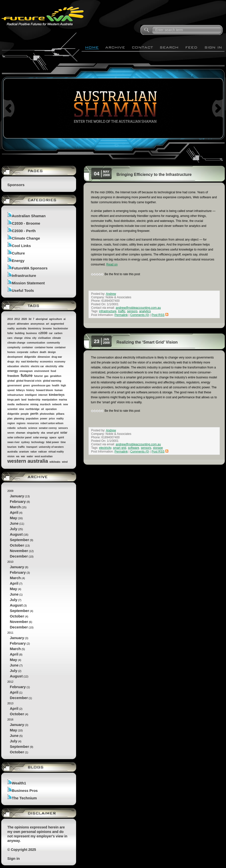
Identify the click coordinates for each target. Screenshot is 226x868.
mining (34, 404)
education (13, 366)
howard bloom (45, 390)
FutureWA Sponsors (30, 268)
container (27, 347)
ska (43, 433)
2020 (24, 319)
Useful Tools (23, 290)
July (14, 529)
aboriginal (42, 319)
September (20, 540)
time (63, 442)
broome (47, 329)
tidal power (53, 442)
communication (36, 343)
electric (25, 366)
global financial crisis (29, 381)
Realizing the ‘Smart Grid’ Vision (147, 342)
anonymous (38, 324)
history (30, 390)
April (14, 512)
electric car (37, 366)
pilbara (60, 414)
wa (18, 456)
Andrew (111, 294)
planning (19, 419)
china (27, 338)
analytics (145, 311)
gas (46, 376)
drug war (57, 357)
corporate (23, 352)
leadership (34, 400)
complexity (14, 347)
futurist (38, 376)
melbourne (22, 404)
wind (65, 462)
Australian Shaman (29, 216)
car (51, 333)
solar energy (40, 437)
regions (21, 423)
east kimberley (30, 362)
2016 (39, 736)
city (34, 338)
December (19, 556)
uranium (24, 452)
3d (30, 319)
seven (11, 433)
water (30, 456)
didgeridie (30, 357)
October (17, 545)
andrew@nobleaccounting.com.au (138, 308)
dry (18, 362)
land (24, 400)
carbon (58, 333)
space (53, 437)
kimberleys (57, 395)
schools (22, 428)
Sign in (14, 858)
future (27, 376)
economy (60, 362)
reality (60, 419)
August (16, 534)
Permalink (121, 315)
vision (11, 456)
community (53, 343)
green (26, 385)
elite (61, 366)
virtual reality (56, 452)
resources (33, 423)
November (19, 551)
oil (43, 409)
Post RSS (160, 315)
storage (158, 448)
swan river (14, 442)
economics (46, 362)
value (34, 452)
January (17, 496)
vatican (43, 452)
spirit (61, 437)
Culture (19, 253)
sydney (25, 442)
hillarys (20, 390)
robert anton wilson (52, 423)
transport (32, 447)
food (53, 371)
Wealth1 (19, 783)
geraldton (56, 376)
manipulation (49, 400)
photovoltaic (47, 414)
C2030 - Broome (26, 223)
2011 (39, 655)
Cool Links (22, 246)
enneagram (26, 371)
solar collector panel (20, 437)
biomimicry (34, 329)
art (48, 324)
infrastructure (16, 395)
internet (43, 395)
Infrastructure (24, 276)
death (43, 352)
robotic (12, 428)
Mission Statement (28, 283)
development (15, 357)
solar (64, 433)
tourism (12, 447)
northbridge (33, 409)
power (44, 419)
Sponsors (16, 185)
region (11, 423)
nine (22, 409)
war (23, 456)
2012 (17, 319)
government (15, 385)
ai (64, 319)
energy (13, 371)
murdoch (45, 404)
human (59, 390)
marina (63, 400)
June (14, 523)
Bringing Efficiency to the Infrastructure (154, 175)
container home (44, 347)
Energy (18, 261)
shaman (21, 433)
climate (56, 338)
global (11, 381)
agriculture (56, 319)
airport (11, 324)
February (18, 501)
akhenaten (23, 324)
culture (34, 352)
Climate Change (26, 238)
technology (38, 442)
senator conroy (48, 428)
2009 (39, 524)
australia (21, 329)
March (15, 507)
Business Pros (25, 791)
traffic (21, 447)
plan (10, 419)
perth (34, 414)
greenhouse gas (41, 385)
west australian (44, 456)
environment (42, 371)
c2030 (43, 333)
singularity (33, 433)
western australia (28, 461)
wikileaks (55, 462)
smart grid (53, 433)
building (20, 333)
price (52, 419)
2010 (10, 319)
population (32, 419)
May (14, 518)
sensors (63, 428)
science (33, 428)
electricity (51, 366)
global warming (52, 381)
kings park (14, 400)
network (57, 404)
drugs (11, 362)
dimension (44, 357)
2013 (39, 709)
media (11, 404)
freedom (13, 376)
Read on (112, 264)
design (52, 352)
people (25, 414)
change (18, 338)
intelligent (31, 395)
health (56, 385)
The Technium (24, 798)
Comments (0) (140, 315)
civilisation (45, 338)
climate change (16, 343)
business (31, 333)
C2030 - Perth (24, 231)
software (133, 448)
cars (10, 338)
